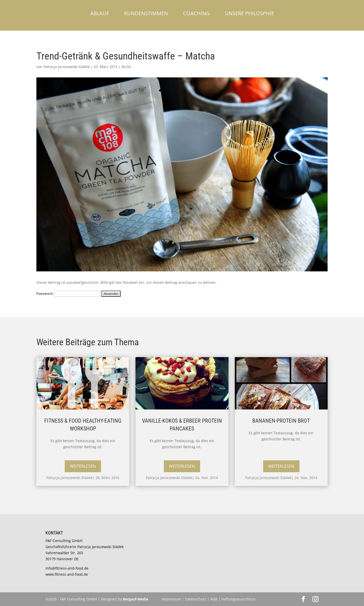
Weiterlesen (83, 466)
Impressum (171, 599)
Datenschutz (196, 599)
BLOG (126, 67)
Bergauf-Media (135, 599)
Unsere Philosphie (249, 13)
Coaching (196, 13)
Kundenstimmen (146, 13)
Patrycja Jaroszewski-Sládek (67, 67)
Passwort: (68, 294)
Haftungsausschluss (238, 599)
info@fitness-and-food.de (67, 568)
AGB (214, 599)
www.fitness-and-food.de (67, 574)
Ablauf (100, 13)
